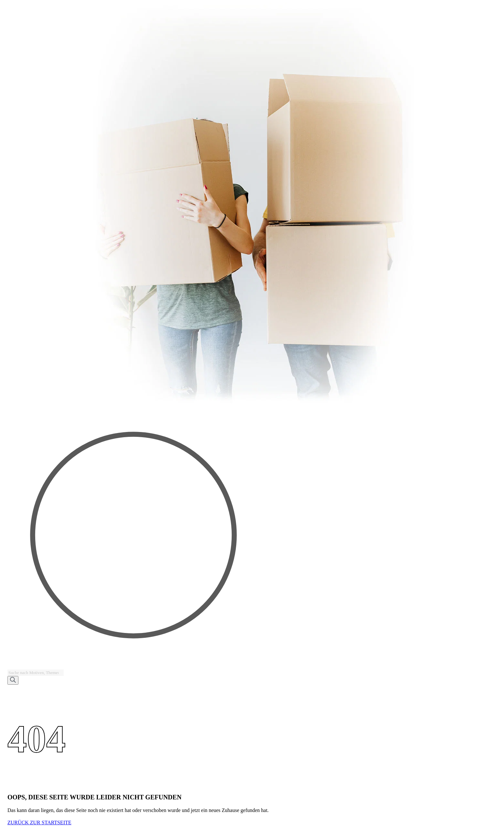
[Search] (13, 680)
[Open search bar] (10, 666)
